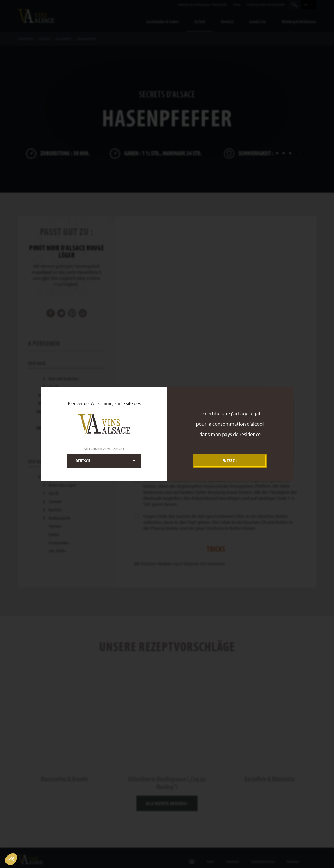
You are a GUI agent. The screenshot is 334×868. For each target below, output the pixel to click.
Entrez (229, 460)
